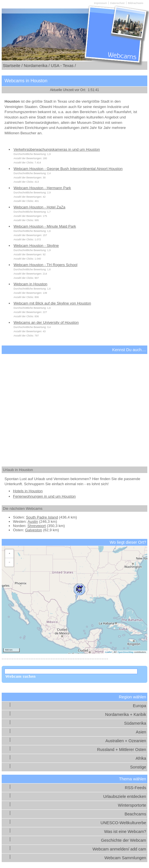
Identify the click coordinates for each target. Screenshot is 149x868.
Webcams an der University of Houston (46, 322)
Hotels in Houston (28, 491)
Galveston (34, 530)
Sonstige (138, 767)
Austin (33, 522)
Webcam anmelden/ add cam (119, 849)
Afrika (141, 758)
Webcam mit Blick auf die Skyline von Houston (52, 303)
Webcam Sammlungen (125, 858)
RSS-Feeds (135, 788)
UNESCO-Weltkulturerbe (123, 823)
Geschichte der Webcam (124, 840)
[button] (79, 590)
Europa (140, 706)
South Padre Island (42, 517)
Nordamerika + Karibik (126, 714)
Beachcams (135, 814)
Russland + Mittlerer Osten (122, 750)
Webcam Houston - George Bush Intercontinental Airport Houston (68, 169)
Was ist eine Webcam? (125, 832)
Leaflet (108, 652)
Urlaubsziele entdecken (125, 796)
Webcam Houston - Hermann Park (42, 188)
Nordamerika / (37, 66)
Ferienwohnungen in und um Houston (44, 496)
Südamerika (135, 723)
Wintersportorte (132, 805)
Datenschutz (117, 3)
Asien (141, 732)
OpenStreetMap (125, 652)
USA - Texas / (63, 66)
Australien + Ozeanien (126, 741)
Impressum (100, 3)
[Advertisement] (74, 405)
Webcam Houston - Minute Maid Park (45, 226)
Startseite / (13, 66)
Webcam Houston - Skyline (36, 246)
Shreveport (37, 526)
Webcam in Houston (30, 284)
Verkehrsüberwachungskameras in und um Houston (57, 149)
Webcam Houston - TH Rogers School (45, 265)
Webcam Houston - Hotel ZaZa (39, 207)
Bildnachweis (135, 3)
